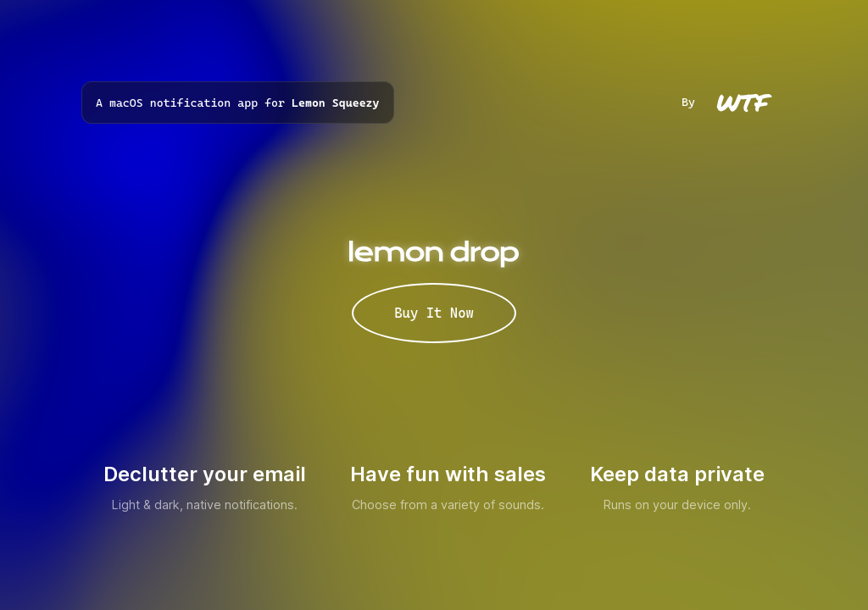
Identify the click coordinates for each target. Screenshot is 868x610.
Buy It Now (434, 313)
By (734, 102)
